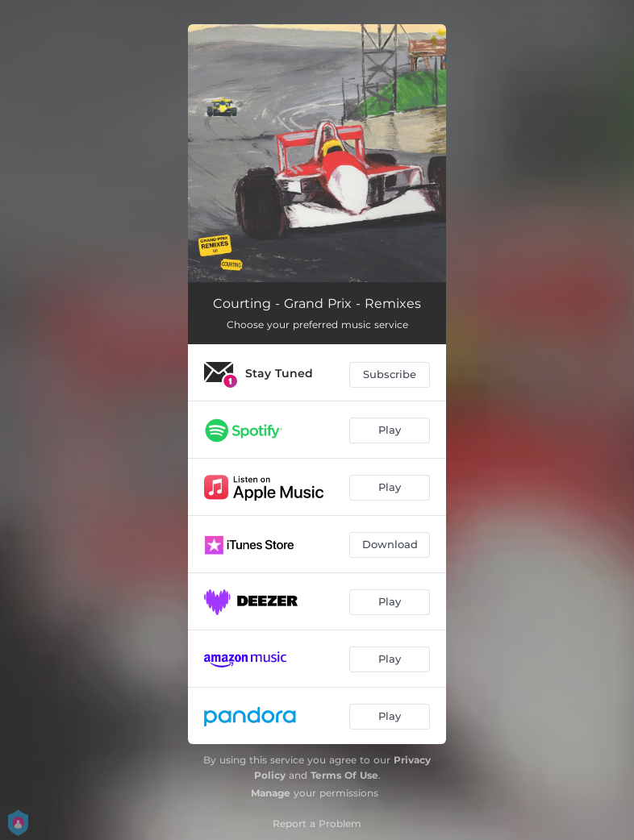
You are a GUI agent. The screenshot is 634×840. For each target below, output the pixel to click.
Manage (271, 793)
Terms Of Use (344, 775)
